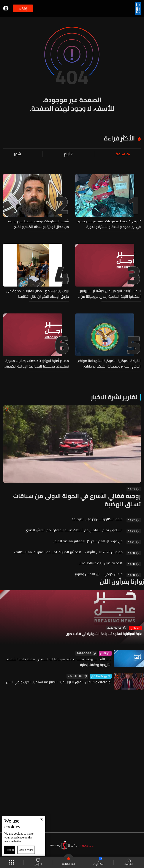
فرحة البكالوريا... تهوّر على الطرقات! (97, 519)
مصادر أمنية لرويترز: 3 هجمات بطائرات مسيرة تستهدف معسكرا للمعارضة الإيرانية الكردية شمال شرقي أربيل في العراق (37, 363)
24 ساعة (123, 154)
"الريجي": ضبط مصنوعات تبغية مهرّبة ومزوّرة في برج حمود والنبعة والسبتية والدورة (109, 224)
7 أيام (68, 154)
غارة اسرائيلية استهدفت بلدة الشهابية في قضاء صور (104, 634)
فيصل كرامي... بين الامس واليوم (99, 574)
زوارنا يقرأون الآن (122, 581)
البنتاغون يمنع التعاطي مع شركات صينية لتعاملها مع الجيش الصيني (74, 530)
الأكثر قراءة (119, 138)
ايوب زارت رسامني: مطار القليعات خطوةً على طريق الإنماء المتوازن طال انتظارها (37, 294)
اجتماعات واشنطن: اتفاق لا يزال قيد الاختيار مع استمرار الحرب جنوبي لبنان (59, 682)
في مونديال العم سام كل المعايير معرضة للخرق (88, 541)
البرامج (38, 862)
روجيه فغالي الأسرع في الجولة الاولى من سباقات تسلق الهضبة (77, 500)
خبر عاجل (135, 628)
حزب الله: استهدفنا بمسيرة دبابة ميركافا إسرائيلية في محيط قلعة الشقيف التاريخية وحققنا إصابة (59, 662)
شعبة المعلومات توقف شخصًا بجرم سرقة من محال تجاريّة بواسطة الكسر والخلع (39, 224)
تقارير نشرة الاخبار (114, 397)
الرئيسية (129, 862)
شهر (17, 154)
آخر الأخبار (105, 653)
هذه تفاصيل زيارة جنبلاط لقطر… (100, 563)
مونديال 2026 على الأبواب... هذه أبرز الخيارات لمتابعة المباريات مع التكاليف (68, 552)
